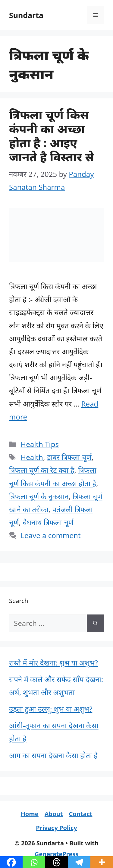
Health (32, 457)
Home (30, 814)
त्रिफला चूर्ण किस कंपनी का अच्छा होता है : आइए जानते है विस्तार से (52, 135)
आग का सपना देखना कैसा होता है (53, 755)
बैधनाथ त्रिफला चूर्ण (48, 522)
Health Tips (40, 444)
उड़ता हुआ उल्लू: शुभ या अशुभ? (51, 709)
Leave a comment (50, 535)
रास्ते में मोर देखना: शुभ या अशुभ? (53, 663)
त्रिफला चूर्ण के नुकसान (39, 496)
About (54, 814)
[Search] (95, 623)
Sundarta (26, 15)
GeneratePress (56, 854)
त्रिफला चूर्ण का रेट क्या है (42, 470)
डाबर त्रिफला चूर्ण (69, 457)
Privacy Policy (56, 828)
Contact (80, 814)
